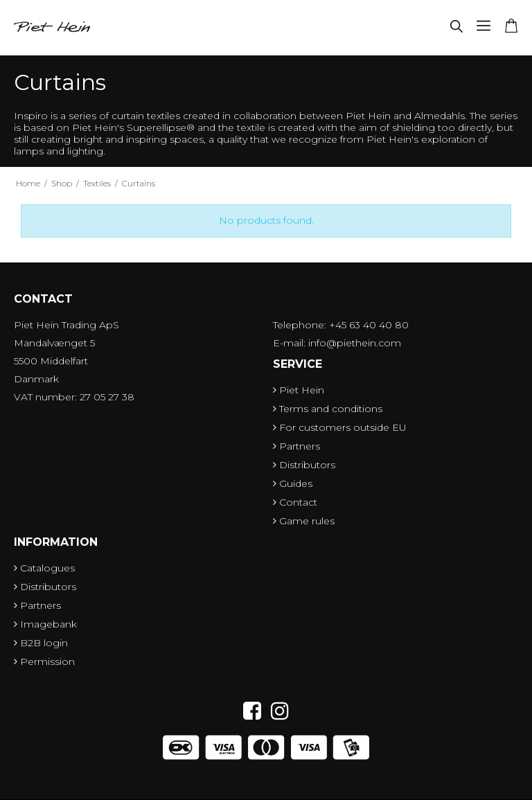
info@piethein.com (355, 343)
